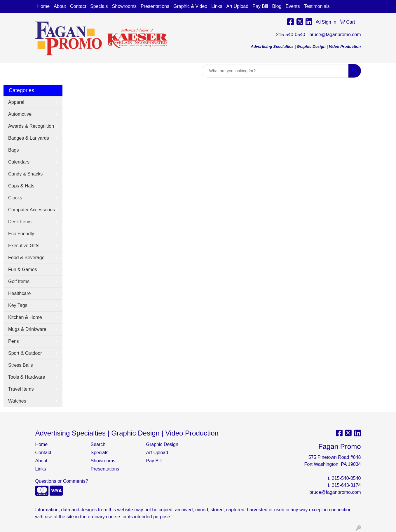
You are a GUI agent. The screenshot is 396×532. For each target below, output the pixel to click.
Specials (99, 6)
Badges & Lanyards (29, 138)
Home (44, 6)
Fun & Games (23, 269)
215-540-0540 (291, 35)
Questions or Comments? (62, 481)
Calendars (19, 162)
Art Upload (238, 6)
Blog (277, 6)
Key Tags (18, 305)
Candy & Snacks (25, 174)
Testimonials (317, 6)
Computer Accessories (32, 210)
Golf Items (19, 281)
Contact (78, 6)
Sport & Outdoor (25, 353)
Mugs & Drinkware (27, 329)
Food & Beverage (26, 258)
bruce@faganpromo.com (335, 35)
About (60, 6)
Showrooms (124, 6)
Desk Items (20, 222)
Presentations (155, 6)
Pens (13, 341)
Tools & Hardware (27, 377)
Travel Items (21, 389)
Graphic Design (162, 444)
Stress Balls (20, 365)
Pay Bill (260, 6)
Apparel (16, 102)
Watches (17, 401)
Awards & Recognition (31, 126)
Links (217, 6)
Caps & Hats (21, 186)
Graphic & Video (190, 6)
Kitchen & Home (25, 317)
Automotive (20, 114)
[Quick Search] (275, 71)
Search (98, 444)
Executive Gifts (24, 246)
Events (293, 6)
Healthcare (19, 293)
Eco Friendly (21, 234)
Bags (13, 150)
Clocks (15, 198)
